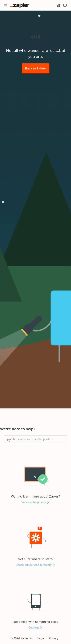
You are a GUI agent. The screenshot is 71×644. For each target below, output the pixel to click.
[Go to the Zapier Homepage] (20, 5)
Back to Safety (35, 68)
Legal (41, 638)
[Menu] (5, 5)
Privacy (54, 638)
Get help (36, 627)
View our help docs (35, 502)
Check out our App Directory (36, 565)
